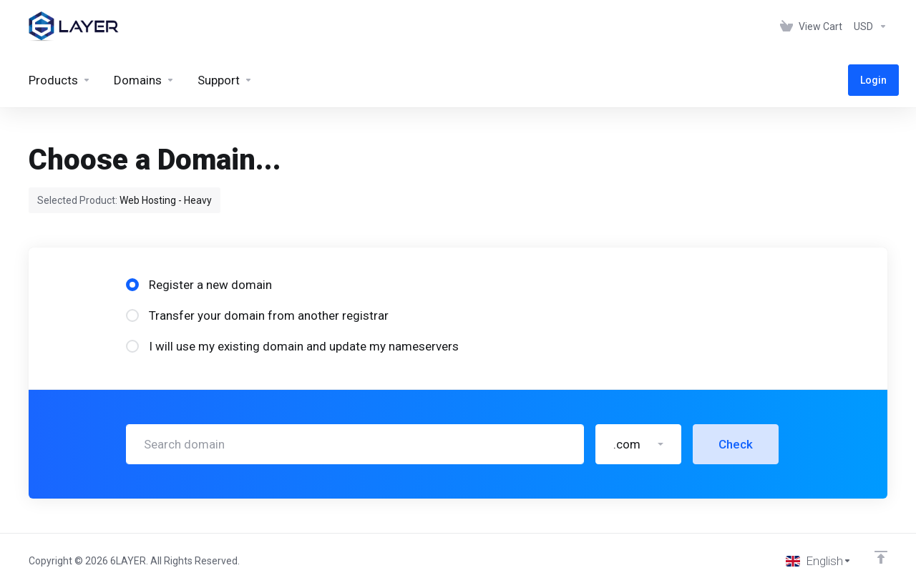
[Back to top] (881, 557)
